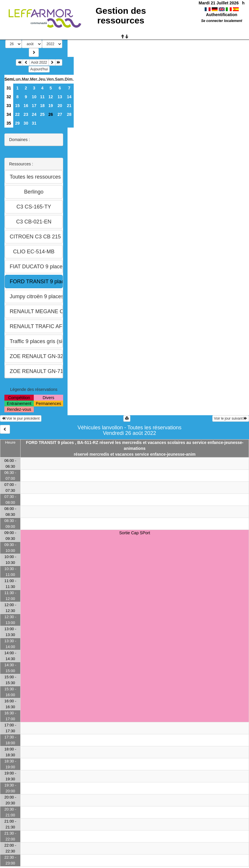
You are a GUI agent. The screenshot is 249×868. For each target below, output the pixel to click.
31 (9, 88)
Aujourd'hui (39, 69)
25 (42, 114)
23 (26, 114)
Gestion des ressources (121, 16)
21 (69, 106)
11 (42, 97)
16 (26, 106)
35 (9, 123)
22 (18, 114)
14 (69, 97)
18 (42, 106)
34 (9, 114)
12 (51, 97)
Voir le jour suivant (231, 418)
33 (9, 106)
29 (18, 123)
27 (60, 114)
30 (26, 123)
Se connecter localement (222, 21)
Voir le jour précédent (21, 418)
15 (18, 106)
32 (9, 97)
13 (60, 97)
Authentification (222, 15)
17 (34, 106)
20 (60, 106)
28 (69, 114)
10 (34, 97)
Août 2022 (39, 62)
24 (34, 114)
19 (51, 106)
